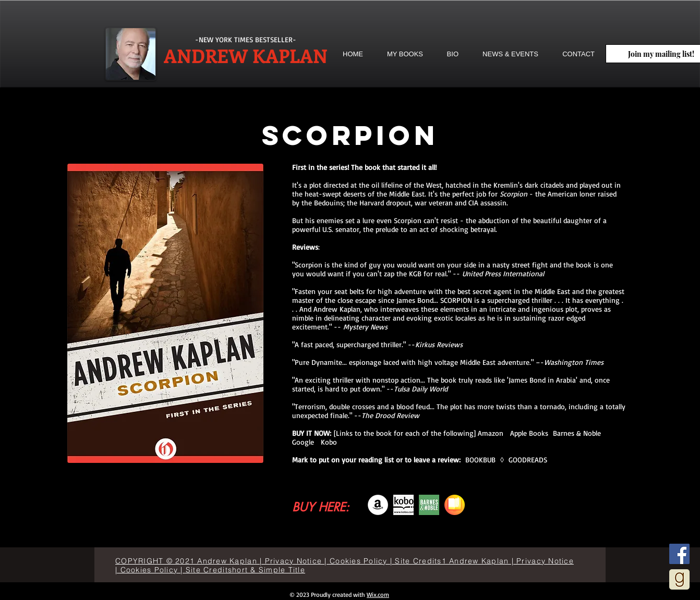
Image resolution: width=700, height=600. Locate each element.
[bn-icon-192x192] (429, 505)
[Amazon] (378, 505)
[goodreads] (679, 579)
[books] (455, 505)
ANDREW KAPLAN (246, 55)
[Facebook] (679, 554)
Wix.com (378, 595)
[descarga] (403, 505)
